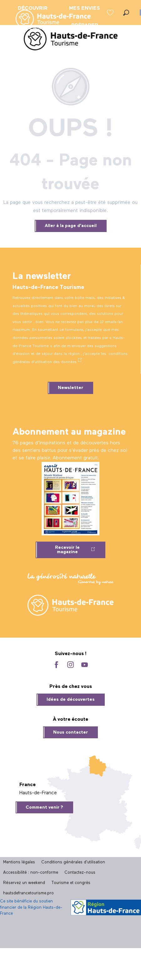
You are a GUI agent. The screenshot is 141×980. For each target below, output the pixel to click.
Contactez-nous (80, 873)
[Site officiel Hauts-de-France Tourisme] (71, 40)
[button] (126, 13)
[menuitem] (48, 19)
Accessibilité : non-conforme (31, 873)
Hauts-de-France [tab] (38, 793)
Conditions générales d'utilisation (73, 862)
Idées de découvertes (71, 700)
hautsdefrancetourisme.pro (28, 893)
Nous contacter (70, 732)
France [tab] (28, 785)
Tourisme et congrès (71, 883)
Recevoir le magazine (67, 550)
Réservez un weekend (24, 883)
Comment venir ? (44, 807)
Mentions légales (19, 862)
